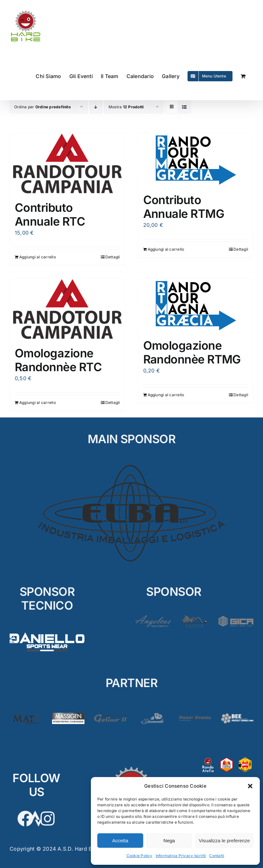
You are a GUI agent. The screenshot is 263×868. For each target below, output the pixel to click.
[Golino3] (110, 715)
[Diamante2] (153, 715)
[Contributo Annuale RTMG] (196, 160)
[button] (250, 786)
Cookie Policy (140, 856)
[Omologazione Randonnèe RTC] (67, 309)
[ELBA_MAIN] (131, 465)
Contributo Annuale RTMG (184, 207)
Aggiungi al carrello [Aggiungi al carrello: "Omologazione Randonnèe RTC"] (38, 403)
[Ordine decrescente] (96, 107)
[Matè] (26, 715)
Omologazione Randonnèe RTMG (192, 352)
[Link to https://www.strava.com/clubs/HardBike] (36, 819)
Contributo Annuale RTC (50, 215)
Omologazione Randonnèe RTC (58, 360)
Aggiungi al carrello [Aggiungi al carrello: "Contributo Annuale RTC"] (38, 257)
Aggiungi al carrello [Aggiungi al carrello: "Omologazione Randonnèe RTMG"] (166, 395)
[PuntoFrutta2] (195, 715)
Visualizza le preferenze (224, 841)
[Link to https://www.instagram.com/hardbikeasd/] (48, 819)
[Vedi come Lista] (184, 107)
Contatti (217, 856)
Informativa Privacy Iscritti (181, 856)
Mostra (126, 107)
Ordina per (42, 107)
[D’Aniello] (47, 631)
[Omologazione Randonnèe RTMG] (196, 305)
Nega (169, 841)
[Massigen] (68, 715)
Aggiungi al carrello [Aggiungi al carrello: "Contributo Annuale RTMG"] (166, 249)
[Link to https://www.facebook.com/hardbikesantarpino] (25, 819)
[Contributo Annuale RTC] (67, 164)
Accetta (120, 841)
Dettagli (113, 257)
